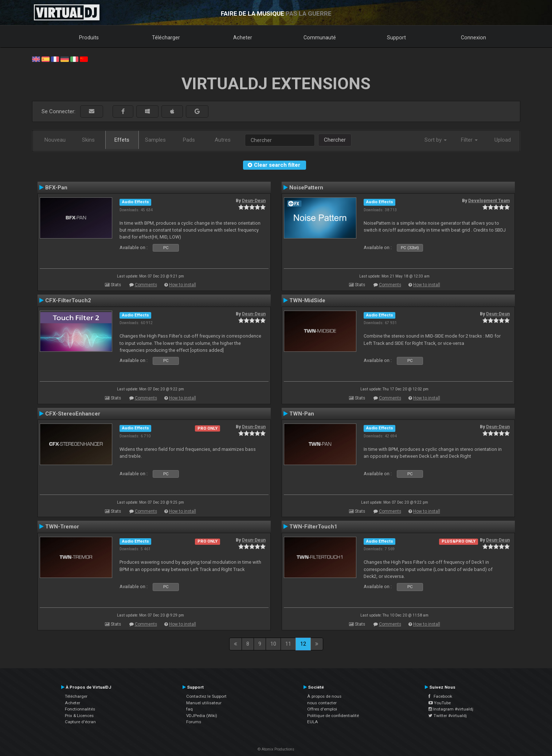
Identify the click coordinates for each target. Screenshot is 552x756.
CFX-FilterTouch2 (68, 300)
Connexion (473, 38)
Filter (469, 140)
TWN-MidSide (307, 300)
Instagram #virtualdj (451, 709)
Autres (223, 140)
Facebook (440, 696)
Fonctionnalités (80, 709)
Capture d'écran (80, 722)
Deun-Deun (254, 201)
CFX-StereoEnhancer (73, 414)
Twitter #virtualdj (448, 716)
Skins (88, 140)
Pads (189, 140)
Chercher (335, 140)
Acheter (243, 38)
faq (189, 709)
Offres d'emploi (322, 709)
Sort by (436, 140)
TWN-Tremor (62, 527)
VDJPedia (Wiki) (202, 716)
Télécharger (166, 38)
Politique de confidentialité (333, 716)
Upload (503, 140)
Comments (146, 285)
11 (288, 644)
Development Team (489, 201)
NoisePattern (306, 188)
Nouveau (55, 140)
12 (303, 644)
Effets (122, 140)
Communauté (320, 38)
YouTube (440, 703)
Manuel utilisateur (204, 703)
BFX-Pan (56, 188)
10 (273, 644)
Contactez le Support (206, 696)
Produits (89, 38)
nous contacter (322, 703)
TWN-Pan (302, 414)
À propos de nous (324, 696)
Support (396, 38)
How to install (183, 285)
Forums (194, 722)
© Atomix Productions (276, 749)
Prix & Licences (79, 716)
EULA (313, 722)
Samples (155, 140)
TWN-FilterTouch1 (313, 527)
